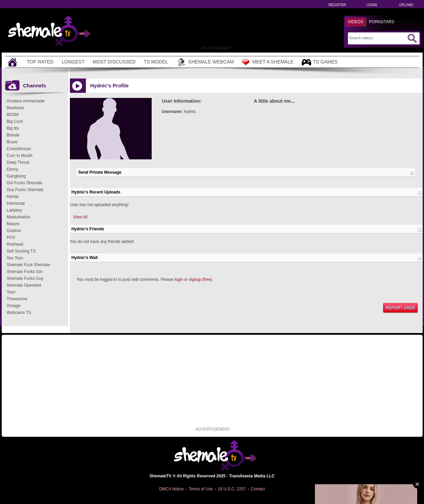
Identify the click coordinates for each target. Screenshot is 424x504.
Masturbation (19, 217)
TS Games (320, 62)
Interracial (16, 203)
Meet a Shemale (268, 62)
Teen (11, 292)
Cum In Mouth (20, 156)
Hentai (13, 197)
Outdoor (14, 231)
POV (11, 237)
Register (337, 5)
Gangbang (16, 176)
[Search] (377, 38)
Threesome (17, 299)
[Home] (13, 62)
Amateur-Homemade (26, 101)
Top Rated (40, 62)
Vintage (14, 306)
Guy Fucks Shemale (25, 190)
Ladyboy (14, 210)
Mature (13, 224)
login (179, 279)
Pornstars (382, 22)
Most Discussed (114, 62)
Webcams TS (19, 313)
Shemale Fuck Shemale (28, 265)
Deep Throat (18, 162)
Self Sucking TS (21, 251)
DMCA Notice (171, 489)
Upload (406, 5)
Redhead (15, 244)
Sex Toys (15, 258)
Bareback (16, 108)
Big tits (13, 128)
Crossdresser (19, 149)
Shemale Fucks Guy (25, 278)
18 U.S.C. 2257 (232, 489)
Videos (356, 22)
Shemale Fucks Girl (25, 272)
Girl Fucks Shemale (25, 183)
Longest (73, 62)
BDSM (13, 115)
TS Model (156, 62)
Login (372, 5)
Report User (400, 308)
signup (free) (200, 279)
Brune (12, 142)
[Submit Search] (412, 38)
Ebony (13, 169)
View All (80, 217)
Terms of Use (201, 489)
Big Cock (15, 121)
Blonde (13, 135)
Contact (258, 489)
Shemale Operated (24, 285)
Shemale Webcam (205, 62)
